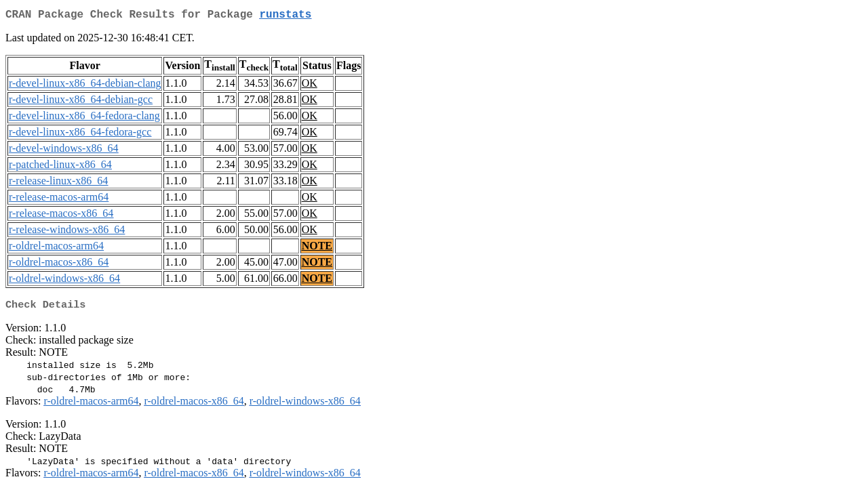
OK (310, 86)
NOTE (317, 248)
